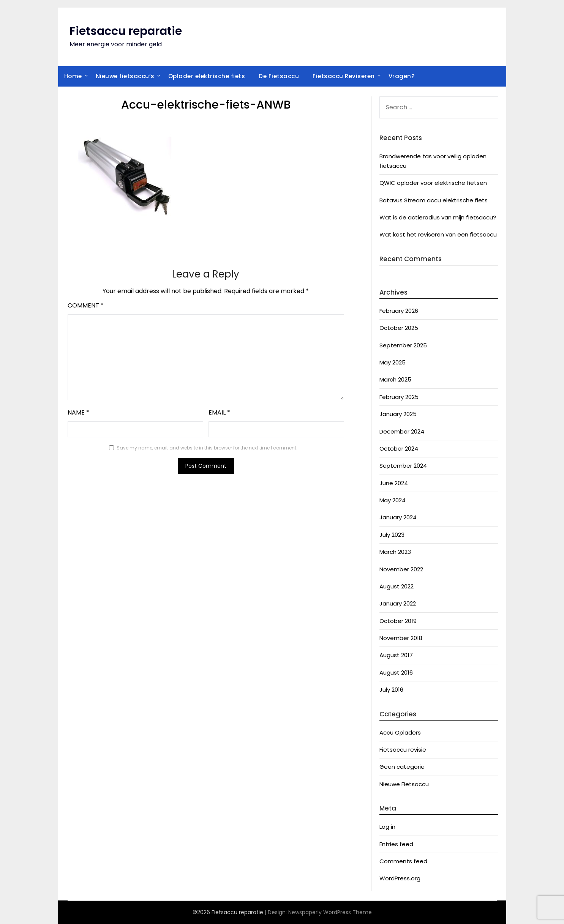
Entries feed (396, 844)
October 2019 (398, 621)
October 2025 (399, 328)
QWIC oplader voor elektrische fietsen (433, 183)
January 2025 (398, 414)
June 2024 (394, 483)
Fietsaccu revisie (403, 750)
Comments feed (403, 861)
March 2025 (395, 379)
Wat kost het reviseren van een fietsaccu (438, 234)
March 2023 (395, 552)
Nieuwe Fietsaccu (404, 784)
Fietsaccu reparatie (126, 31)
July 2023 (392, 535)
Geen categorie (402, 767)
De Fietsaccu (279, 76)
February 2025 (399, 397)
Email (219, 412)
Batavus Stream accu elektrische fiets (434, 200)
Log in (387, 827)
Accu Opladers (400, 732)
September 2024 (403, 466)
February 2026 (399, 311)
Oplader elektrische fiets (207, 76)
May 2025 (393, 362)
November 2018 (401, 638)
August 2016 (396, 673)
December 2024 (402, 431)
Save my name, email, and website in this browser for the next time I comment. (207, 448)
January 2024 (398, 517)
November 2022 (401, 569)
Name (78, 412)
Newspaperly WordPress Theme (330, 912)
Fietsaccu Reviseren (344, 76)
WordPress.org (400, 878)
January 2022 (398, 603)
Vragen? (402, 76)
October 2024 (399, 449)
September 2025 (403, 345)
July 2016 (391, 690)
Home (73, 76)
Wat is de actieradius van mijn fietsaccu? (438, 217)
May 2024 (393, 500)
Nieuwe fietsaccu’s (125, 76)
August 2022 (397, 586)
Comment (86, 305)
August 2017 (396, 655)
